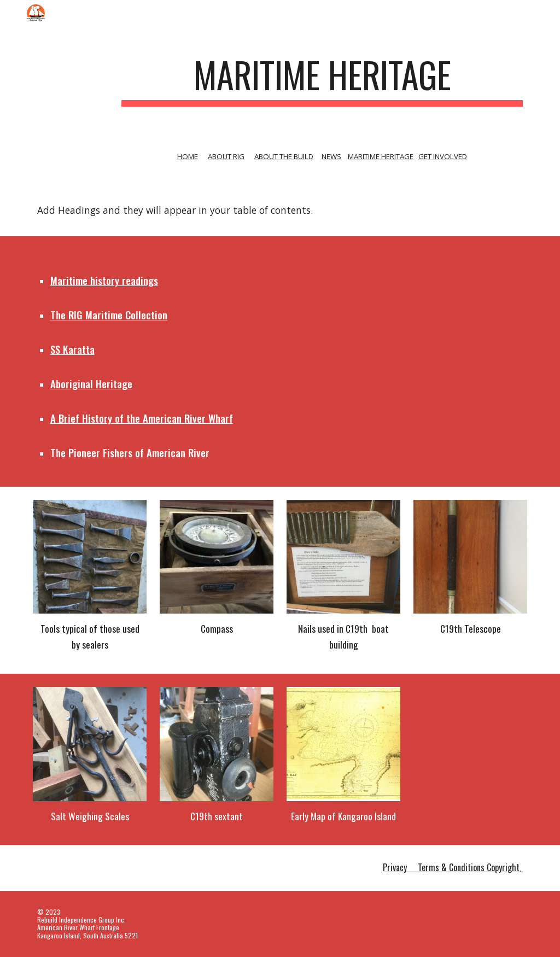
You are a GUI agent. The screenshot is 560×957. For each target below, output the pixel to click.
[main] (322, 80)
